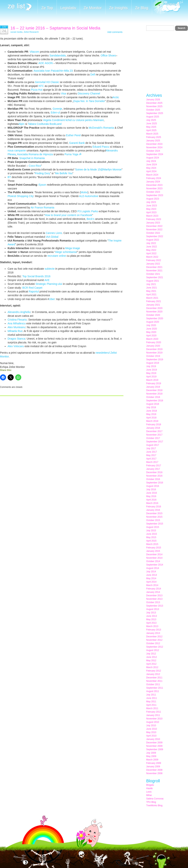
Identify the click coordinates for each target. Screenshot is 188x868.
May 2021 (151, 291)
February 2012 (154, 671)
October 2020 (153, 315)
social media (16, 32)
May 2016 (151, 496)
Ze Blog (142, 8)
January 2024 (153, 182)
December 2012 (154, 637)
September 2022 (155, 236)
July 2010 (151, 725)
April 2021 (151, 295)
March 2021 (152, 298)
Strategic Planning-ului (49, 284)
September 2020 (155, 318)
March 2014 (152, 585)
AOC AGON (46, 63)
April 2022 (151, 253)
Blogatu (150, 785)
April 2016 (151, 500)
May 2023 (151, 209)
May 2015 (151, 537)
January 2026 (153, 100)
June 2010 (152, 729)
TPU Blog (151, 802)
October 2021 (153, 274)
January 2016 (153, 510)
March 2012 (152, 667)
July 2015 (151, 531)
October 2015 (153, 520)
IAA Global (52, 237)
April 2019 (151, 377)
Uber (52, 299)
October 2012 (153, 643)
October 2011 (153, 684)
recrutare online (57, 256)
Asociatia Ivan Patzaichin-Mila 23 (53, 71)
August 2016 (153, 486)
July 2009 (151, 753)
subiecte (50, 269)
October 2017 (153, 438)
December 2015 (154, 513)
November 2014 (154, 558)
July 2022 (151, 243)
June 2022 (152, 247)
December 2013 (154, 596)
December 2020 (154, 308)
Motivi (84, 192)
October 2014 (153, 561)
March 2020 (152, 339)
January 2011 (153, 715)
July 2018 (151, 407)
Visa (64, 93)
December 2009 (154, 743)
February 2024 (154, 178)
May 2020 (151, 332)
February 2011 (154, 712)
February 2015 (154, 548)
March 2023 (152, 216)
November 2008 (154, 773)
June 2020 (152, 329)
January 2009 (153, 767)
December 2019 (154, 349)
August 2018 (153, 404)
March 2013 (152, 626)
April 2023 (151, 212)
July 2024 (151, 161)
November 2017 (154, 435)
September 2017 (155, 442)
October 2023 (153, 192)
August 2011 (153, 691)
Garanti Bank (77, 143)
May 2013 (151, 619)
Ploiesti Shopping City (21, 196)
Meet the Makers (167, 8)
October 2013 (153, 602)
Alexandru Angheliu (19, 312)
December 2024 (154, 144)
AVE (47, 280)
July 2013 (151, 613)
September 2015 (155, 524)
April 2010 (151, 736)
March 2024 (152, 175)
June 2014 (152, 575)
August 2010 (153, 722)
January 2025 (153, 141)
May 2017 (151, 455)
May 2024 (151, 168)
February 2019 (154, 383)
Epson (42, 185)
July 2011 (151, 695)
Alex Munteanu (16, 327)
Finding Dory (42, 173)
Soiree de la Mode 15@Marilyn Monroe (98, 169)
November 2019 (154, 353)
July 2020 (151, 325)
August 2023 (153, 199)
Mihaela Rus (15, 331)
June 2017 (152, 452)
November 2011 (154, 681)
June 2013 (152, 616)
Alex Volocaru (16, 346)
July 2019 (151, 366)
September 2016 (155, 483)
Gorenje (57, 109)
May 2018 (151, 414)
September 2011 (155, 688)
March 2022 (152, 257)
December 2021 (154, 267)
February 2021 (154, 301)
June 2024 (152, 165)
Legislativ (68, 8)
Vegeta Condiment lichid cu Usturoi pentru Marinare (73, 120)
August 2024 (153, 158)
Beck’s (90, 219)
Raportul (34, 291)
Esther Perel (73, 135)
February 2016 (154, 507)
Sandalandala (58, 55)
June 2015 (152, 534)
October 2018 (153, 397)
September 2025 (155, 113)
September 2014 (155, 565)
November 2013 (154, 599)
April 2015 (151, 541)
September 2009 (155, 749)
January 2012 (153, 674)
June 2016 (152, 493)
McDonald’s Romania (101, 128)
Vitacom (34, 52)
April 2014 (151, 582)
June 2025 (152, 124)
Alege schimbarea (66, 252)
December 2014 (154, 554)
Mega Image (73, 248)
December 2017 (154, 431)
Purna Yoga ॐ (73, 154)
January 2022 (153, 264)
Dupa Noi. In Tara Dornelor (89, 101)
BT (9, 177)
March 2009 (152, 760)
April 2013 (151, 623)
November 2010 (154, 719)
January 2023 (153, 223)
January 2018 (153, 428)
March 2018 (152, 421)
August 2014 (153, 568)
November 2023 (154, 188)
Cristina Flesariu (17, 320)
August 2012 (153, 650)
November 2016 (154, 476)
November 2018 (154, 394)
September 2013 (155, 606)
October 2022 (153, 233)
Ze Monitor (93, 8)
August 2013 (153, 609)
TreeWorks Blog (154, 805)
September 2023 (155, 195)
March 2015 (152, 544)
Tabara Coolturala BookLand (45, 124)
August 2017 (153, 445)
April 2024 (151, 171)
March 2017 (152, 462)
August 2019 (153, 363)
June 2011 (152, 698)
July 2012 (151, 654)
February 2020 (154, 342)
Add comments (115, 32)
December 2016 (154, 472)
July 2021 (151, 284)
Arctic (116, 97)
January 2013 (153, 633)
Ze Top (47, 8)
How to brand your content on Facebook (68, 215)
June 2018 (152, 411)
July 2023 (151, 202)
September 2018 (155, 401)
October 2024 (153, 151)
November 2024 (154, 147)
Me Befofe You (64, 173)
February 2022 (154, 260)
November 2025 (154, 106)
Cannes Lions (54, 233)
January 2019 (153, 387)
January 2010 (153, 739)
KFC (41, 86)
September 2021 (155, 277)
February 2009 (154, 763)
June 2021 (152, 288)
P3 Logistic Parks (88, 211)
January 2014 (153, 592)
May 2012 (151, 661)
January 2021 (153, 305)
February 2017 (154, 466)
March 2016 (152, 503)
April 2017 (151, 459)
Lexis (149, 792)
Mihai (149, 795)
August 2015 (153, 527)
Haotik (149, 788)
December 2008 (154, 770)
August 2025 (153, 117)
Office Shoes (108, 55)
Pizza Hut (37, 90)
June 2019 (152, 370)
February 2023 (154, 219)
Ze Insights (118, 8)
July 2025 (151, 120)
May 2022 (151, 250)
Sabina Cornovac (155, 799)
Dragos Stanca (16, 339)
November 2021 (154, 271)
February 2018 (154, 424)
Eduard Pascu (101, 147)
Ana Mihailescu (17, 323)
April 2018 (151, 418)
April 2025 (151, 130)
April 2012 (151, 664)
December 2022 (154, 226)
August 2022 (153, 240)
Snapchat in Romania (32, 158)
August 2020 (153, 322)
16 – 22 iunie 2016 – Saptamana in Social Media (55, 28)
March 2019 (152, 380)
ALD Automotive (89, 196)
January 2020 (153, 346)
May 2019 (151, 373)
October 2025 (153, 110)
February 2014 (154, 589)
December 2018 (154, 390)
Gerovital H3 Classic (47, 82)
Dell (93, 74)
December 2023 (154, 185)
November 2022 (154, 230)
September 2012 (155, 647)
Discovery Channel (89, 93)
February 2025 (154, 137)
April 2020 (151, 336)
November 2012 (154, 640)
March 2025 (152, 134)
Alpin (22, 124)
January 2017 (153, 469)
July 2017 (151, 448)
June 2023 (152, 206)
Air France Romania (42, 207)
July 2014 (151, 572)
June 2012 (152, 657)
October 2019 (153, 356)
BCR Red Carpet (32, 288)
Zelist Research (31, 32)
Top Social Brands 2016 (36, 276)
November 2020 (154, 312)
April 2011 (151, 705)
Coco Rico (35, 166)
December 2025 (154, 103)
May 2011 (151, 702)
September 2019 (155, 360)
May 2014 (151, 578)
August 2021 (153, 281)
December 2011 (154, 678)
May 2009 (151, 756)
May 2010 (151, 732)
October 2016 (153, 479)
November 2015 (154, 517)
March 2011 (152, 708)
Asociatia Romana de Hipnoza (35, 154)
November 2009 (154, 746)
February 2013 (154, 630)
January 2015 (153, 551)
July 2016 (151, 489)
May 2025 (151, 127)
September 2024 (155, 154)
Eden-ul (55, 112)
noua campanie (17, 150)
